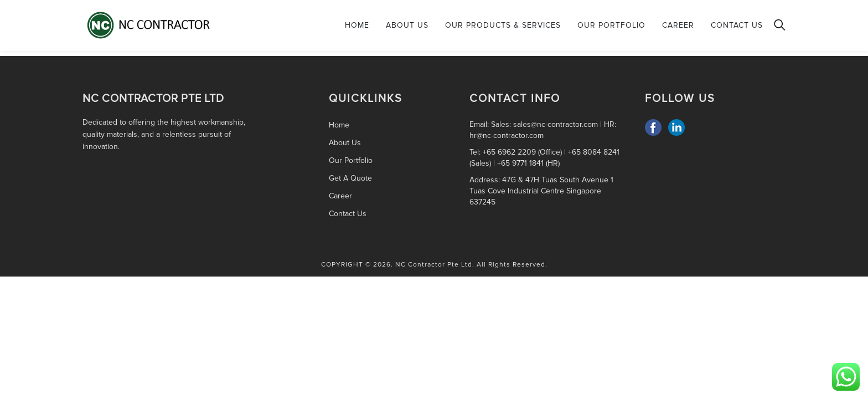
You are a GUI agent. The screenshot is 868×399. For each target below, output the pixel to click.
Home (357, 25)
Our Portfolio (611, 25)
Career (678, 25)
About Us (407, 25)
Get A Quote (350, 178)
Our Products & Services (503, 25)
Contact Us (737, 25)
